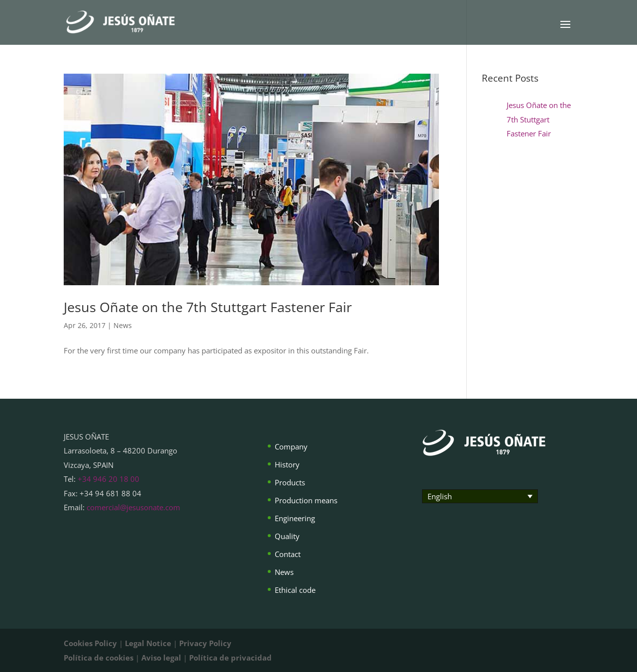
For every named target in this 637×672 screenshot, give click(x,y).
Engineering (295, 518)
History (287, 464)
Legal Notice (148, 643)
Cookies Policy (90, 643)
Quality (287, 536)
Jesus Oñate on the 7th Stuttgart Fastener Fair (208, 307)
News (123, 325)
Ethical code (295, 590)
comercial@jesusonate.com (133, 507)
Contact (288, 554)
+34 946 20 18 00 (108, 479)
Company (291, 447)
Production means (306, 500)
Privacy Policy (205, 643)
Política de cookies (99, 658)
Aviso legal (161, 658)
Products (290, 482)
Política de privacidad (230, 658)
